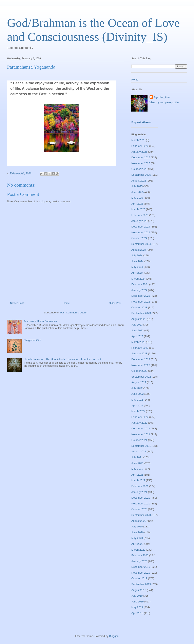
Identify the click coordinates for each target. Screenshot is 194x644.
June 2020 (138, 532)
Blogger (114, 636)
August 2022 (139, 382)
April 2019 (137, 613)
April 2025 (137, 204)
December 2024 (141, 227)
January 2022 (139, 423)
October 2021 (139, 440)
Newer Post (17, 303)
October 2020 (139, 509)
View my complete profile (164, 102)
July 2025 (137, 186)
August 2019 (139, 590)
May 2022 (137, 400)
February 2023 (140, 348)
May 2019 (137, 607)
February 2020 (140, 555)
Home (66, 303)
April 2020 (137, 544)
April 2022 (137, 406)
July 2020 (137, 527)
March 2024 (138, 279)
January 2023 (139, 353)
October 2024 (139, 238)
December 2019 (141, 567)
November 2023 (141, 302)
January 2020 (139, 561)
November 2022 (141, 365)
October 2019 (139, 578)
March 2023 (138, 342)
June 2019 (138, 602)
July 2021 (137, 457)
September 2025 (141, 175)
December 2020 (141, 498)
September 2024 (141, 244)
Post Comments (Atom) (74, 313)
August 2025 (139, 181)
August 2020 (139, 521)
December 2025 (141, 157)
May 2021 (137, 469)
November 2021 (141, 434)
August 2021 (139, 451)
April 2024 (137, 273)
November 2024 (141, 232)
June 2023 (138, 330)
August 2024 (139, 250)
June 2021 (138, 463)
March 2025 (138, 209)
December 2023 (141, 296)
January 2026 (139, 152)
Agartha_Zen (162, 97)
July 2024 (137, 255)
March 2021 (138, 480)
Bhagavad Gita (32, 340)
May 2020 (137, 538)
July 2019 (137, 596)
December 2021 (141, 428)
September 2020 (141, 515)
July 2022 (137, 388)
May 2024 (137, 267)
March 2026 (138, 140)
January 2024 (139, 290)
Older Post (115, 303)
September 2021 (141, 446)
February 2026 (140, 146)
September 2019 (141, 584)
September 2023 (141, 313)
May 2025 (137, 198)
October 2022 (139, 371)
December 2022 (141, 359)
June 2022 (138, 394)
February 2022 (140, 417)
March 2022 (138, 411)
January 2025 (139, 221)
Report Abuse (141, 122)
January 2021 (139, 492)
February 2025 (140, 215)
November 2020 (141, 504)
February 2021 (140, 486)
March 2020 (138, 550)
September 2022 (141, 377)
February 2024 (140, 284)
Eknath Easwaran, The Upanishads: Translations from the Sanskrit (62, 359)
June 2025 (138, 192)
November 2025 (141, 163)
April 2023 (137, 336)
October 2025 (139, 169)
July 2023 (137, 325)
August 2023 (139, 319)
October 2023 (139, 307)
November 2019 (141, 573)
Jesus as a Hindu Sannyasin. (41, 321)
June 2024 (138, 261)
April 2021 (137, 475)
